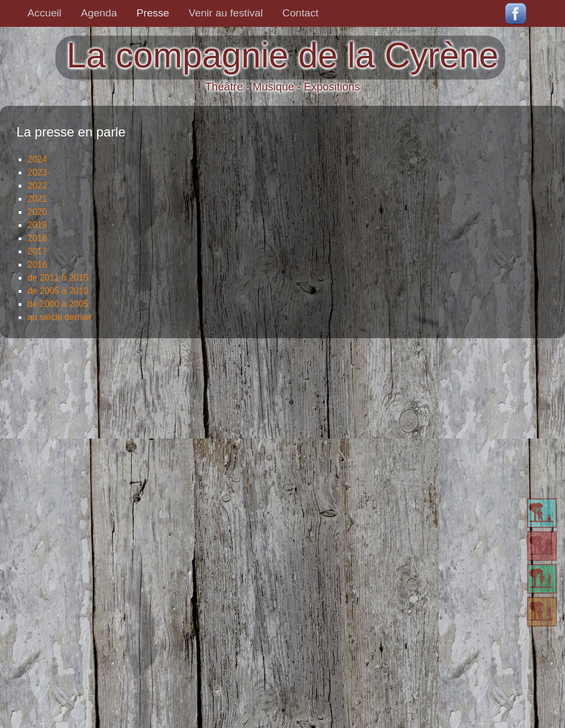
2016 (37, 265)
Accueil (44, 13)
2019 (37, 225)
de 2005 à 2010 (58, 291)
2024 (37, 159)
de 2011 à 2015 (58, 278)
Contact (301, 13)
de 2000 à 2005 (58, 304)
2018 (37, 238)
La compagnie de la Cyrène (282, 55)
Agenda (99, 13)
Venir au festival (226, 13)
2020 (37, 212)
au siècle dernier (60, 317)
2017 (37, 251)
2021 (37, 199)
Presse (153, 13)
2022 (37, 186)
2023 (37, 172)
